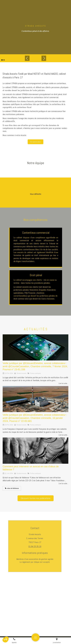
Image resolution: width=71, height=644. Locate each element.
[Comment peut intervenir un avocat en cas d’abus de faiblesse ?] (35, 451)
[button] (6, 639)
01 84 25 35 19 (35, 546)
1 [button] (2, 60)
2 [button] (4, 60)
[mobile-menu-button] (35, 637)
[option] (35, 27)
